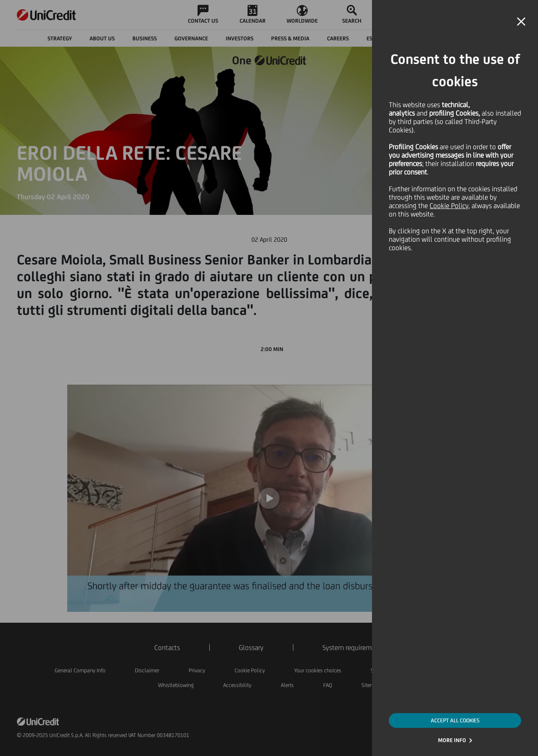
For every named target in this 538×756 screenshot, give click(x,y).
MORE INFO (452, 740)
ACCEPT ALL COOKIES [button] (455, 720)
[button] (521, 22)
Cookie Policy (449, 206)
